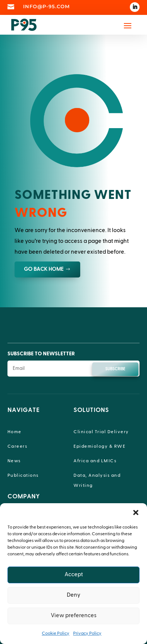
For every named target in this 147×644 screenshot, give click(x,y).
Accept (74, 575)
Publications (23, 475)
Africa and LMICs (95, 461)
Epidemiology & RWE (99, 446)
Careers (18, 446)
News (14, 461)
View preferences (74, 616)
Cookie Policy (56, 633)
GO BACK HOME (44, 269)
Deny (73, 595)
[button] (136, 513)
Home (15, 432)
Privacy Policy (87, 633)
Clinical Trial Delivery (101, 432)
